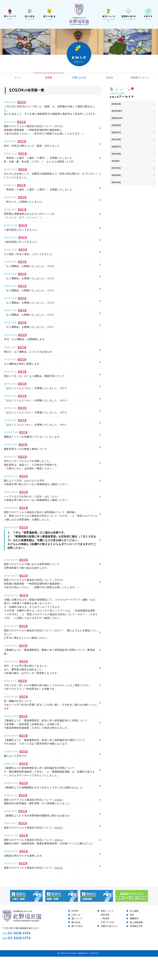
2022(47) (116, 134)
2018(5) (116, 163)
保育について (107, 934)
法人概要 (134, 934)
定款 (132, 938)
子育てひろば (79, 78)
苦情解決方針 (136, 950)
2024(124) (117, 119)
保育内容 (105, 938)
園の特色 (76, 946)
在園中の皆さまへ (110, 949)
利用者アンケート (140, 78)
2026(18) (116, 104)
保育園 (48, 78)
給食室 (110, 78)
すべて (18, 78)
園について (77, 942)
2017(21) (116, 171)
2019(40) (116, 156)
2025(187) (117, 111)
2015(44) (116, 185)
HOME (75, 934)
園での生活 (77, 950)
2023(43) (116, 126)
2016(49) (116, 178)
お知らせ (76, 938)
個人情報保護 (136, 946)
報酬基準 (134, 942)
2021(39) (116, 141)
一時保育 (105, 942)
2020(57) (116, 148)
